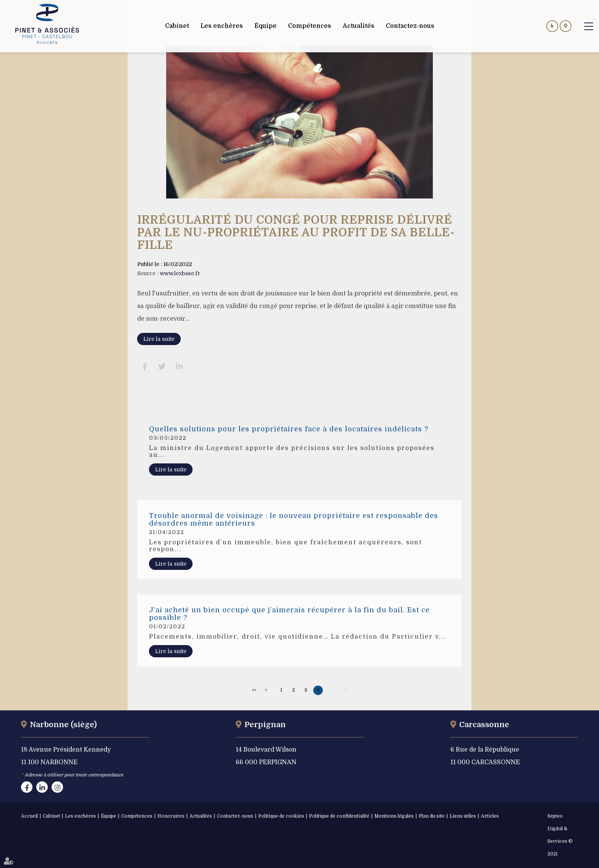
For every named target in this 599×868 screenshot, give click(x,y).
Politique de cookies (281, 816)
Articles (490, 816)
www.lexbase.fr (180, 273)
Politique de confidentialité (339, 816)
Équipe (108, 816)
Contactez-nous (235, 816)
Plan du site (432, 816)
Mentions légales (394, 816)
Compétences (137, 816)
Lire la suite (159, 339)
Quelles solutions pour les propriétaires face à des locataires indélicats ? (289, 429)
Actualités (201, 816)
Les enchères (80, 816)
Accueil (29, 816)
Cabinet (51, 816)
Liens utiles (463, 816)
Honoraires (171, 816)
